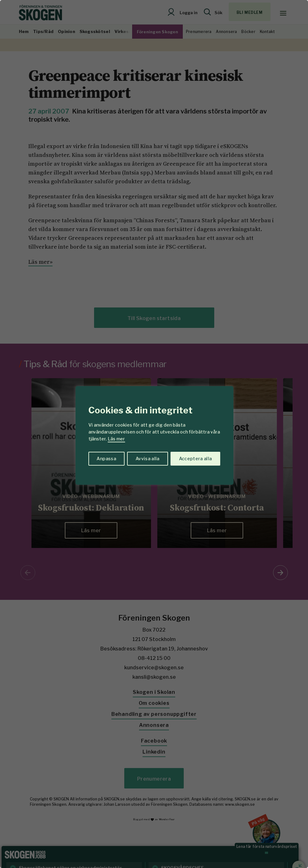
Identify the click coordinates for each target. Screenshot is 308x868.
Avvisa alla (148, 459)
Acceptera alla (196, 459)
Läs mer (116, 439)
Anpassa (106, 459)
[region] (154, 434)
